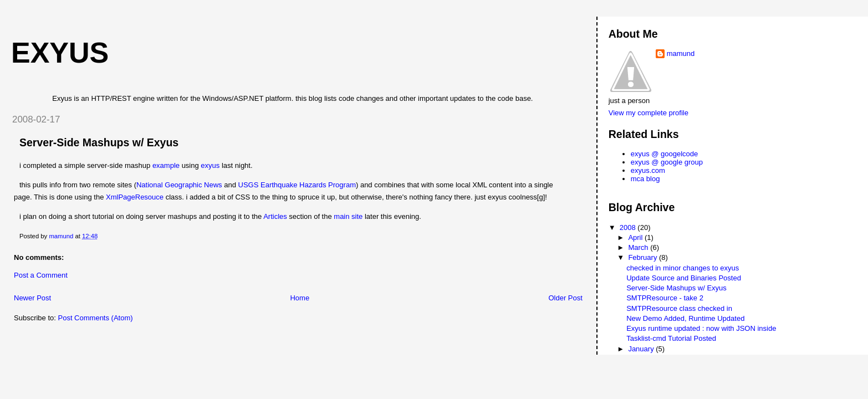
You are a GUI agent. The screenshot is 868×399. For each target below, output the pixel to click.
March (639, 247)
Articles (275, 216)
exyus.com (648, 170)
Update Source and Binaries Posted (684, 278)
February (644, 257)
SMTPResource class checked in (679, 308)
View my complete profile (649, 113)
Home (300, 298)
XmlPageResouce (135, 197)
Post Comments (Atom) (96, 318)
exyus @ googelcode (665, 154)
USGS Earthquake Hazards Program (297, 185)
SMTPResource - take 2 (665, 298)
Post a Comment (41, 275)
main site (348, 216)
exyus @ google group (667, 162)
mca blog (645, 179)
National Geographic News (179, 185)
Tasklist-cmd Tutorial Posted (671, 338)
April (636, 237)
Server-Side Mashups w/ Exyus (676, 288)
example (166, 165)
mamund (681, 53)
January (642, 349)
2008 (629, 227)
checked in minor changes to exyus (683, 268)
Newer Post (32, 298)
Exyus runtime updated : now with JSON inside (701, 328)
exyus (60, 53)
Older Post (565, 298)
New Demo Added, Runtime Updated (685, 318)
